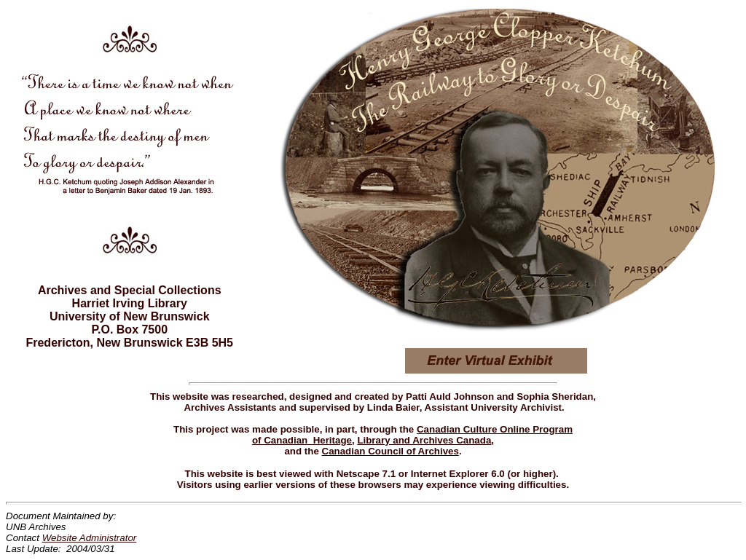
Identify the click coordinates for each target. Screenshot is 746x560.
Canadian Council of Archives (390, 451)
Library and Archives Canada (424, 440)
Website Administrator (90, 538)
